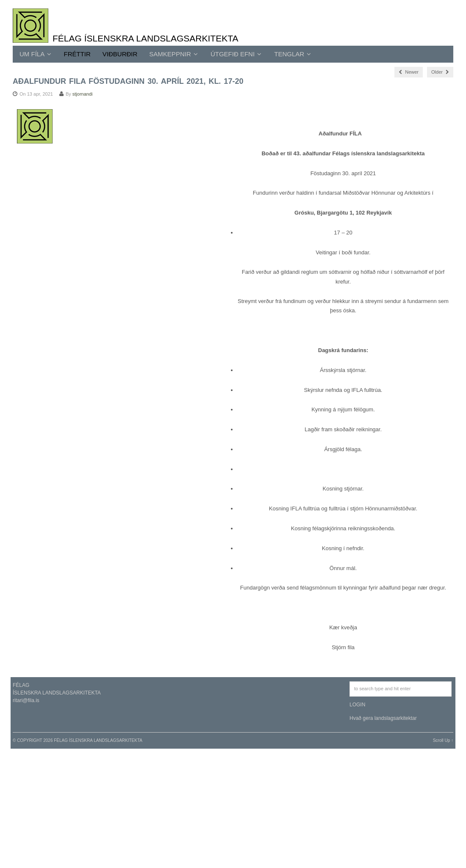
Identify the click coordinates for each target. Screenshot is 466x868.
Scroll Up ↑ (443, 740)
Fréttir (77, 54)
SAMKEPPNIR (173, 54)
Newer (409, 72)
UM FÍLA (35, 54)
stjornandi (83, 94)
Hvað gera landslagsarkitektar (383, 718)
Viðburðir (120, 54)
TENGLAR (293, 54)
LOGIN (357, 705)
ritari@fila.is (26, 700)
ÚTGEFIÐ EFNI (236, 54)
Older (440, 72)
